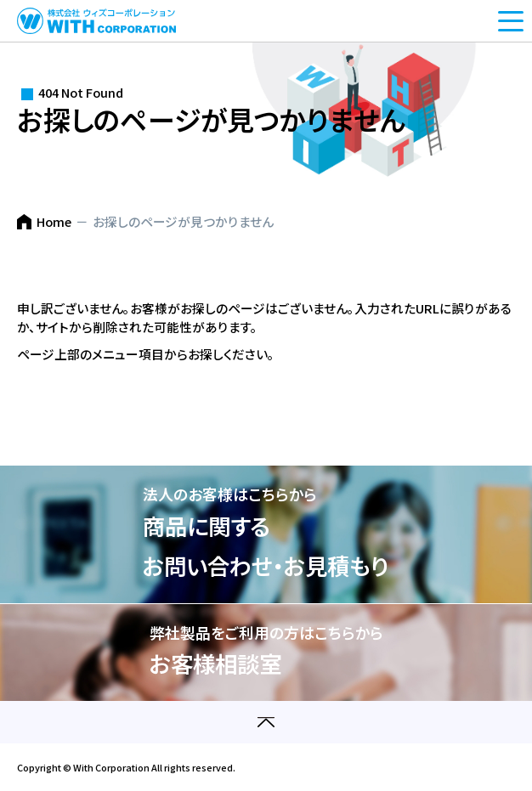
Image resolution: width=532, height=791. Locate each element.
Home (54, 221)
